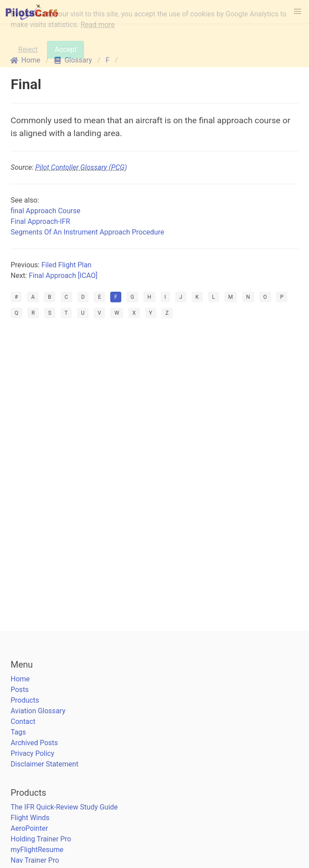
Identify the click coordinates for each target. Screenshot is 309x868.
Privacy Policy (33, 753)
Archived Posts (34, 743)
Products (25, 700)
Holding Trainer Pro (41, 839)
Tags (18, 732)
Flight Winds (30, 818)
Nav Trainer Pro (35, 860)
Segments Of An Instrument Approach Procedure (87, 232)
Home (20, 679)
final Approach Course (45, 211)
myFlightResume (37, 850)
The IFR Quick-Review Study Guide (64, 807)
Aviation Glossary (38, 711)
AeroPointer (29, 828)
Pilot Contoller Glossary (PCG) (81, 167)
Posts (20, 690)
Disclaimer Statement (44, 764)
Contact (23, 721)
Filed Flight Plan (66, 265)
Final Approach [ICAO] (63, 276)
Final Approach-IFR (40, 221)
